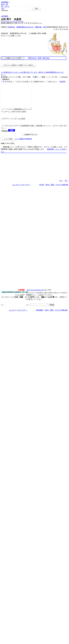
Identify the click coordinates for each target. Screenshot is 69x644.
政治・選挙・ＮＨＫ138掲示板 (57, 190)
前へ (67, 186)
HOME (42, 190)
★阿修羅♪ (5, 2)
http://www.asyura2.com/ (35, 295)
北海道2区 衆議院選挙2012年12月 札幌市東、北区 (27, 27)
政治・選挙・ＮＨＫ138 (5, 6)
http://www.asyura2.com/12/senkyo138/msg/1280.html (12, 22)
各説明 (62, 82)
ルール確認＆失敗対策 (24, 144)
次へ (61, 186)
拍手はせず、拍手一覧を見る (39, 58)
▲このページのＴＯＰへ (21, 190)
